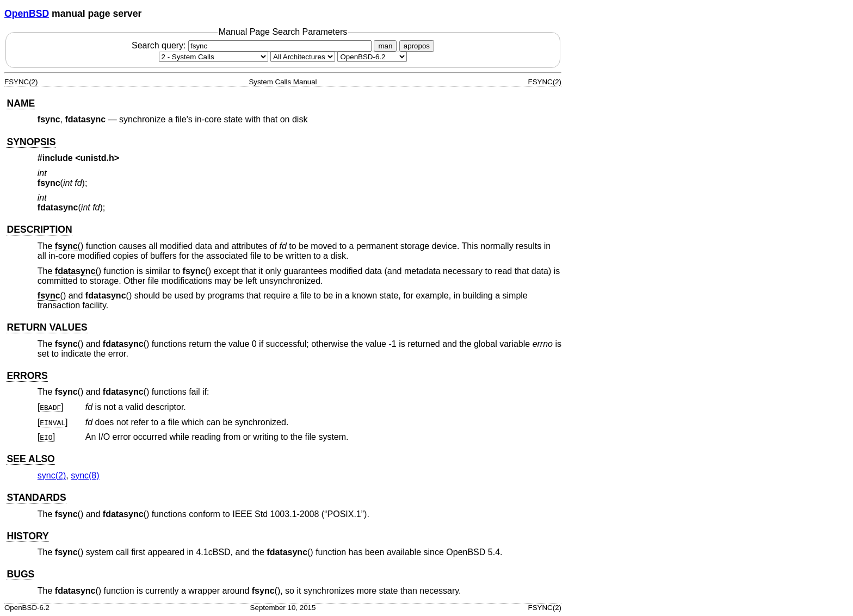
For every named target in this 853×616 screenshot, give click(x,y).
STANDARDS (36, 497)
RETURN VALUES (47, 327)
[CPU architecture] (303, 57)
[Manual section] (214, 57)
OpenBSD (27, 14)
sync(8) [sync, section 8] (85, 475)
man (385, 46)
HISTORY (27, 536)
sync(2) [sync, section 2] (52, 475)
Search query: (253, 45)
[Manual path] (372, 57)
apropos (417, 46)
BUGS (20, 574)
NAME (21, 103)
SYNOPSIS (31, 142)
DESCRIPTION (39, 229)
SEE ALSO (30, 459)
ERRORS (27, 376)
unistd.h (97, 158)
